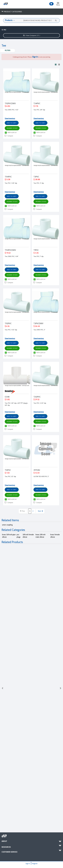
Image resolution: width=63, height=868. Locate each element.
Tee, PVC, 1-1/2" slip (11, 330)
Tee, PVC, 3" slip (39, 183)
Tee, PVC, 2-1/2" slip (40, 403)
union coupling (7, 525)
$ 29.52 (36, 399)
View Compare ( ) (32, 35)
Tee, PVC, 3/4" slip (39, 110)
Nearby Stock (12, 128)
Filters (8, 50)
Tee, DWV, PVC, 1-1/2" (12, 110)
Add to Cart (12, 123)
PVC (4, 30)
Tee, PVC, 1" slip (39, 256)
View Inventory (10, 119)
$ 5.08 (7, 179)
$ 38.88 (37, 179)
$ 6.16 (7, 326)
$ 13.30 (37, 473)
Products (9, 20)
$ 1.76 (36, 106)
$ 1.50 (7, 473)
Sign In (28, 864)
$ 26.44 (37, 326)
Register (35, 864)
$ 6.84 (7, 106)
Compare (9, 136)
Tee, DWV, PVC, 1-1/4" (12, 256)
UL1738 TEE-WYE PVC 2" (41, 476)
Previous (3, 688)
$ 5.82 (7, 399)
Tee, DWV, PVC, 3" (39, 330)
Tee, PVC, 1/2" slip (10, 476)
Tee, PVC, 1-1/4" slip (11, 183)
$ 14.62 (8, 253)
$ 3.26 (36, 253)
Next (41, 511)
